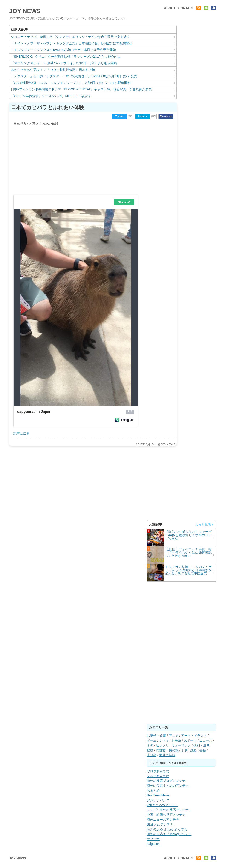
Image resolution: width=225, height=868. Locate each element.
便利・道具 (202, 745)
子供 (184, 750)
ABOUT (170, 8)
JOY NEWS (25, 11)
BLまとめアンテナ (160, 824)
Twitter (119, 116)
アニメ (174, 736)
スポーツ (190, 740)
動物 (150, 750)
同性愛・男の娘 (167, 750)
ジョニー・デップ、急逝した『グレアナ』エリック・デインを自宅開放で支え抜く (70, 37)
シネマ (164, 740)
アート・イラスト (194, 736)
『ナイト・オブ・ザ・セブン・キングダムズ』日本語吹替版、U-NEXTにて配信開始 (72, 43)
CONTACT (186, 8)
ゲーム (152, 740)
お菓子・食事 (156, 736)
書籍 (203, 750)
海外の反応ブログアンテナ (166, 781)
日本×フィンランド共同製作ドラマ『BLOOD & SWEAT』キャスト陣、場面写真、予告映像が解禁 (81, 89)
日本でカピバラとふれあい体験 (48, 107)
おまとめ (153, 790)
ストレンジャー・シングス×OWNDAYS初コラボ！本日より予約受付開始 (63, 50)
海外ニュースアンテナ (163, 820)
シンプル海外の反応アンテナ (168, 810)
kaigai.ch (153, 844)
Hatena (143, 116)
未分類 (152, 755)
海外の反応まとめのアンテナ (168, 786)
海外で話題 (167, 755)
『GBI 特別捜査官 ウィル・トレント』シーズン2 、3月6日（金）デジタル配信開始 (71, 83)
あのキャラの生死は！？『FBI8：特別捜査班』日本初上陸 (53, 70)
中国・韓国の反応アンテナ (166, 815)
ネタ (150, 745)
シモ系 (176, 740)
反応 (130, 116)
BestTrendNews (158, 795)
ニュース (206, 740)
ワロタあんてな (158, 771)
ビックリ (162, 745)
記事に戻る (21, 433)
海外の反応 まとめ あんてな (167, 829)
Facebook (166, 116)
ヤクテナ (153, 839)
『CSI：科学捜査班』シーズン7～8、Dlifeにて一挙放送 (51, 96)
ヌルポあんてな (158, 776)
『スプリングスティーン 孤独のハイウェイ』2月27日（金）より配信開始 (64, 63)
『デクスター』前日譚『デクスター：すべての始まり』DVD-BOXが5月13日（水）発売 (74, 76)
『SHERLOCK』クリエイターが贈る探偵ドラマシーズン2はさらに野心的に (66, 57)
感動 (193, 750)
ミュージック (181, 745)
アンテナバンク (158, 800)
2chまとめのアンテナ (162, 805)
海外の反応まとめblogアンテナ (169, 834)
